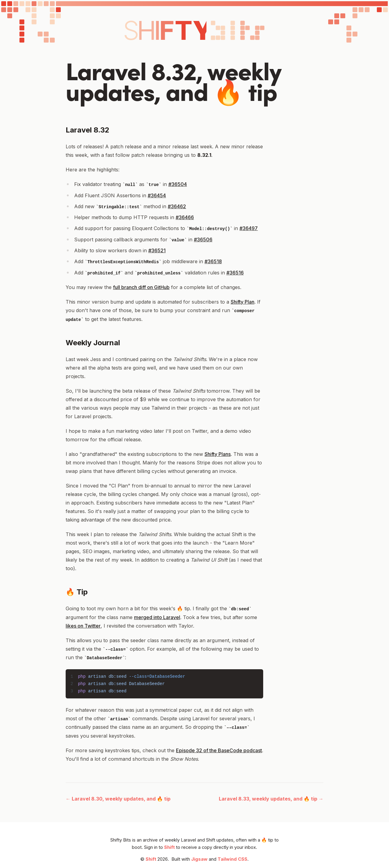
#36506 (203, 239)
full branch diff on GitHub (141, 287)
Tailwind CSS (232, 859)
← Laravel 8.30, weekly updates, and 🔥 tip (118, 799)
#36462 (177, 206)
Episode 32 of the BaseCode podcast (219, 750)
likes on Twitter (83, 626)
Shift (169, 847)
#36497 (249, 228)
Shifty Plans (218, 454)
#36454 (157, 195)
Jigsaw (199, 859)
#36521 (157, 250)
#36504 (178, 184)
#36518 (213, 261)
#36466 (185, 217)
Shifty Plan (243, 302)
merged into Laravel (157, 617)
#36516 (235, 273)
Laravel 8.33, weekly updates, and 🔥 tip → (271, 799)
